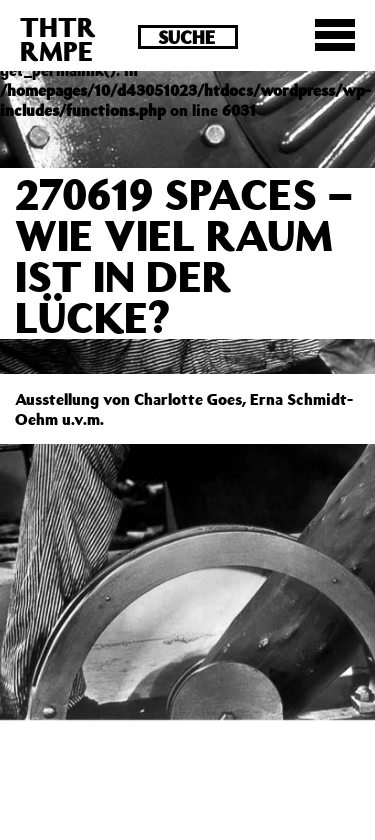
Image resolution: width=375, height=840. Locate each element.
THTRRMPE (58, 38)
